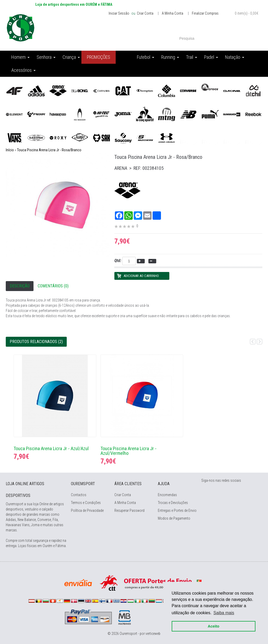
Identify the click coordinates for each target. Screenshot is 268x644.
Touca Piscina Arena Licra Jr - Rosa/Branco (49, 150)
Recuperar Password (129, 510)
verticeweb (153, 634)
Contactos (79, 495)
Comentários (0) (53, 286)
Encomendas (167, 495)
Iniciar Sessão (119, 13)
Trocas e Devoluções (173, 503)
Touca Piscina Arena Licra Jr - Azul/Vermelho (129, 451)
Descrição (20, 286)
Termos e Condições (86, 503)
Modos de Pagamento (174, 518)
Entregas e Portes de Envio (177, 510)
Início (10, 150)
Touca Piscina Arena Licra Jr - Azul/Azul (51, 448)
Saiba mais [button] (224, 613)
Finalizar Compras (205, 13)
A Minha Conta (172, 13)
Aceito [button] (214, 626)
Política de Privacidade (87, 510)
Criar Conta (145, 13)
